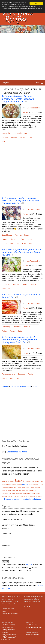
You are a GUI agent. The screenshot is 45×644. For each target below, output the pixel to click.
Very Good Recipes (8, 597)
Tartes (22, 138)
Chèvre (22, 239)
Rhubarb (27, 327)
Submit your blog (9, 625)
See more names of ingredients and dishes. (23, 499)
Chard (4, 244)
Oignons (5, 138)
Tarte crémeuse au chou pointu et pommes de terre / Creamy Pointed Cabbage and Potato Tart (19, 340)
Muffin (9, 491)
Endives (14, 138)
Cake (42, 481)
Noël (17, 491)
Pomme (34, 491)
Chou (18, 378)
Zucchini (16, 284)
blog (5, 611)
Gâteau (23, 488)
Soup (9, 496)
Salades (38, 493)
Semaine (5, 496)
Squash (17, 496)
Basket (20, 480)
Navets (13, 491)
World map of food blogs (34, 627)
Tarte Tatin (6, 133)
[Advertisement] (22, 56)
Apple (8, 481)
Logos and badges (10, 635)
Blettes (4, 239)
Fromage (11, 488)
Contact (28, 606)
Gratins (27, 488)
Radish (21, 493)
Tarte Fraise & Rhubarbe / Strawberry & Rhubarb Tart (21, 296)
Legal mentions (9, 609)
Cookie (41, 485)
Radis (17, 493)
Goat (24, 244)
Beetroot (28, 481)
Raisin (27, 235)
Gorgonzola (17, 133)
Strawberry (6, 327)
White (36, 496)
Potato (30, 374)
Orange (27, 491)
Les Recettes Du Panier (21, 387)
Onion (30, 138)
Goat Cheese (7, 235)
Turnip (25, 496)
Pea (10, 289)
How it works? (8, 627)
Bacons (12, 481)
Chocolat (19, 485)
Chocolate (25, 485)
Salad (33, 493)
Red (24, 493)
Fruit (15, 488)
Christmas (36, 485)
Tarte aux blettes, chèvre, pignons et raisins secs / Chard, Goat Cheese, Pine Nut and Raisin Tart (21, 201)
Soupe (13, 496)
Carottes (4, 485)
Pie (31, 491)
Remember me (10, 558)
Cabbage (21, 374)
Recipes (5, 83)
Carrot (9, 485)
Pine (18, 244)
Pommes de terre (8, 374)
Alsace (4, 481)
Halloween (37, 488)
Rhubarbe (17, 327)
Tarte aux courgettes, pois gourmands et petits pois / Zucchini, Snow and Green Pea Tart (22, 252)
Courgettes (6, 284)
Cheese (13, 239)
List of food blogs (31, 625)
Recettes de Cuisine (33, 635)
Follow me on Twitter (10, 614)
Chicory (27, 133)
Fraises (5, 331)
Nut (30, 244)
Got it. (36, 3)
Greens (33, 284)
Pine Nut (18, 235)
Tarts (4, 142)
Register (29, 564)
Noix (20, 491)
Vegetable (31, 496)
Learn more (31, 10)
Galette (19, 488)
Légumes (4, 490)
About (28, 604)
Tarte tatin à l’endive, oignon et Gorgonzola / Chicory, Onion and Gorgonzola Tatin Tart (18, 99)
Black (33, 481)
